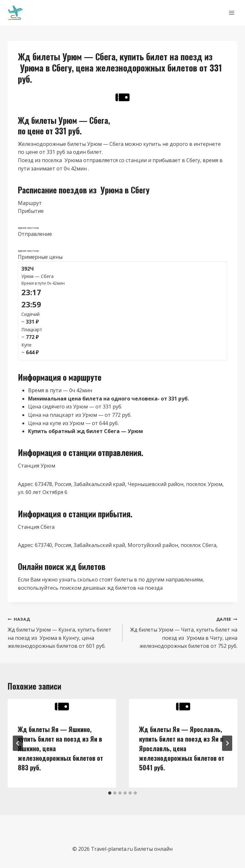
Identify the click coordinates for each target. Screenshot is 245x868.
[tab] (110, 793)
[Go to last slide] (18, 743)
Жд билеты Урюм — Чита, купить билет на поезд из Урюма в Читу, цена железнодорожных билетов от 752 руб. (182, 632)
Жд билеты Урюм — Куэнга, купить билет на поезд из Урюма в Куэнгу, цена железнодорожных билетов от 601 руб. (63, 632)
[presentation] (62, 707)
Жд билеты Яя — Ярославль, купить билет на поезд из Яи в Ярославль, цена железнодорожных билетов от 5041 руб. (182, 748)
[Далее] (227, 743)
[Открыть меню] (231, 13)
